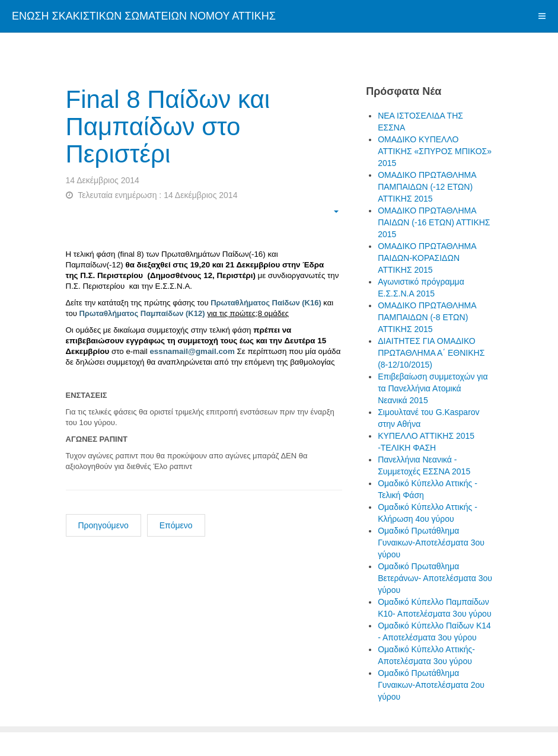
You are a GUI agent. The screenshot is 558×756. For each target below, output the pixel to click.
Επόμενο (176, 525)
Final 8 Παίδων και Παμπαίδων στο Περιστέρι (168, 127)
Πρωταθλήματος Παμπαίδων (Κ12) (142, 313)
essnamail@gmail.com (192, 351)
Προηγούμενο (103, 525)
